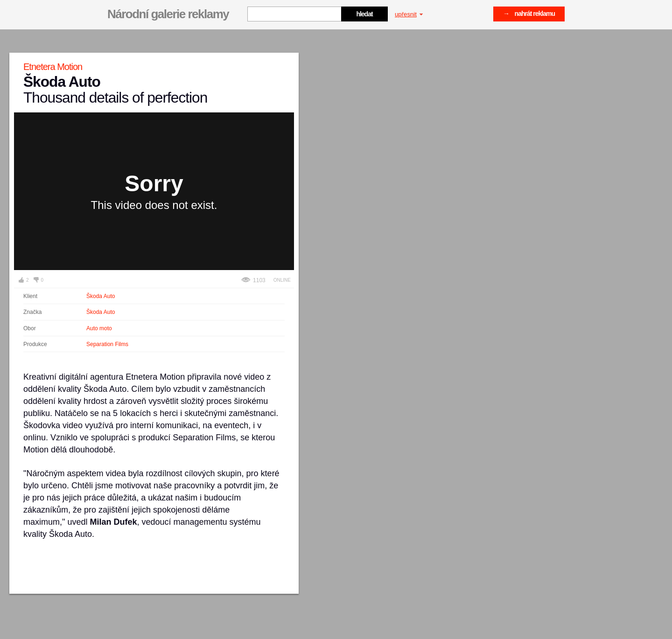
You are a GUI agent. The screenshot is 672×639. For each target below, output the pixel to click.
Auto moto (99, 328)
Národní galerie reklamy (168, 14)
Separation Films (107, 344)
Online (282, 280)
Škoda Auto (101, 296)
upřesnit (409, 14)
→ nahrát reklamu (529, 14)
